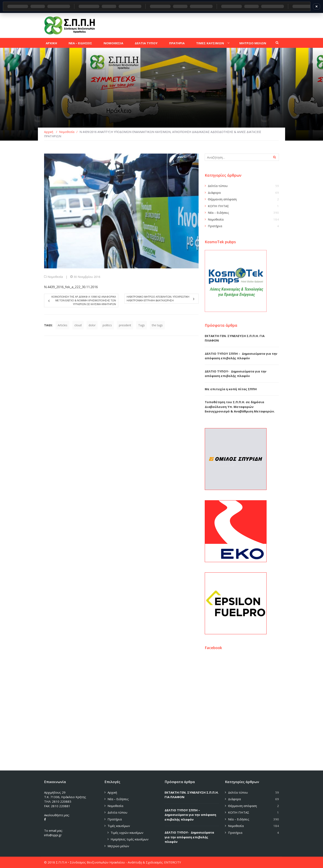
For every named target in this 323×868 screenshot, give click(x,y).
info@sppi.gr (53, 835)
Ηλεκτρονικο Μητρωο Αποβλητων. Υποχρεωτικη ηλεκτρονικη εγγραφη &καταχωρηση (158, 299)
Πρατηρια (177, 43)
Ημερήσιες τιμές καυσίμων (130, 839)
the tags (157, 325)
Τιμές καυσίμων (119, 826)
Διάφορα (214, 193)
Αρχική (112, 792)
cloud (78, 325)
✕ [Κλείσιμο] (317, 6)
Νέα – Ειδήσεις (218, 213)
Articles (63, 325)
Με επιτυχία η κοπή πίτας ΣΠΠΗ (231, 389)
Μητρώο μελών (118, 846)
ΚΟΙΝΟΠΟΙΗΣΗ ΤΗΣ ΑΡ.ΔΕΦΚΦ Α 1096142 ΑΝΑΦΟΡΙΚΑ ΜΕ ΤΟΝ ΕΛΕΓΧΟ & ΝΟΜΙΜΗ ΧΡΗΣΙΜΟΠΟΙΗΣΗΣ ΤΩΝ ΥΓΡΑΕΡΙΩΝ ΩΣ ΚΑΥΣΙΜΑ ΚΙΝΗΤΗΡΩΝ (84, 300)
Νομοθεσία (55, 277)
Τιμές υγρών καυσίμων (127, 833)
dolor (92, 325)
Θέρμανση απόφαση (222, 199)
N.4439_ (50, 287)
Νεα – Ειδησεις (80, 43)
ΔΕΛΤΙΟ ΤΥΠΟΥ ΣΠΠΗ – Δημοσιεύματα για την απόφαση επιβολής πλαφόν (190, 815)
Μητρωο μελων (253, 43)
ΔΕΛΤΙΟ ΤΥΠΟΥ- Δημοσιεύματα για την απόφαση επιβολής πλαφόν (189, 837)
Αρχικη (51, 43)
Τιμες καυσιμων (210, 43)
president (125, 325)
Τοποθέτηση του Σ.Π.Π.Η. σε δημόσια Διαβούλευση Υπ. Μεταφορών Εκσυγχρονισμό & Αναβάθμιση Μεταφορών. (240, 407)
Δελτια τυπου (146, 43)
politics (107, 325)
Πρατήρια (215, 226)
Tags (142, 325)
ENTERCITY (173, 862)
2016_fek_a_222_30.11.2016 (77, 287)
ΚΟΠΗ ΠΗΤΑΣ (218, 206)
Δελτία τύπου (218, 186)
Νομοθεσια (113, 43)
